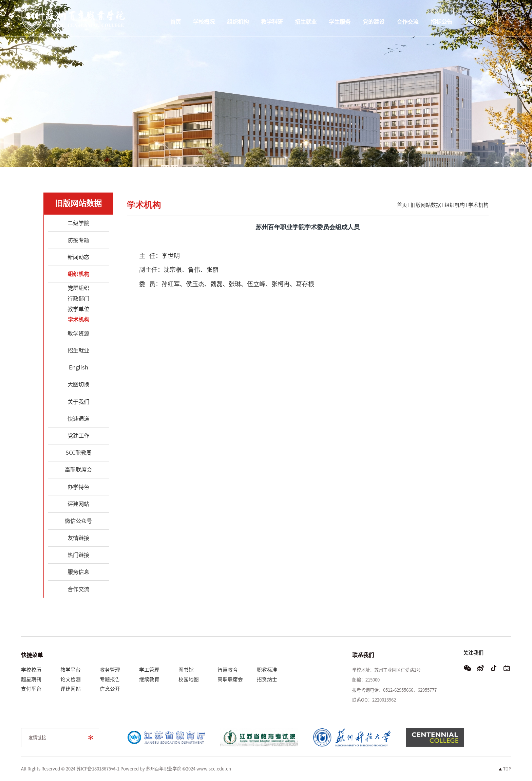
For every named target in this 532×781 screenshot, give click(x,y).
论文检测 (71, 679)
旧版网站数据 (426, 205)
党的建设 (374, 22)
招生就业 (306, 22)
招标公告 (441, 22)
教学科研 (272, 22)
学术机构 (478, 205)
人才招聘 (475, 22)
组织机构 (238, 22)
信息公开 (110, 689)
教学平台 (71, 670)
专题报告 (110, 679)
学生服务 (340, 22)
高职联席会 (230, 679)
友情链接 (37, 738)
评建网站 (71, 689)
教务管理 (110, 670)
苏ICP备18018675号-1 (98, 769)
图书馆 (186, 670)
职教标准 (267, 670)
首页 (175, 22)
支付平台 (31, 689)
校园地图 (189, 679)
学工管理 (149, 670)
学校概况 (204, 22)
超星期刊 (31, 679)
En (462, 11)
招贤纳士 (267, 679)
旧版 (480, 11)
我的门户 (439, 11)
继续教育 (149, 679)
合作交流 (407, 22)
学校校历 (31, 670)
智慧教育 (228, 670)
